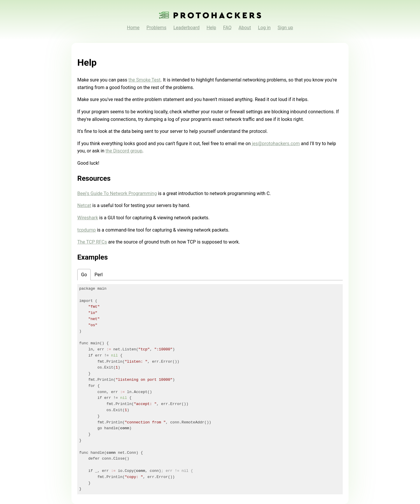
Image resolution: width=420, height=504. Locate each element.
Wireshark (88, 218)
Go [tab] (84, 275)
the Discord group (124, 151)
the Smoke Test (144, 80)
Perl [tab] (99, 275)
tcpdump (86, 230)
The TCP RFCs (92, 242)
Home (133, 28)
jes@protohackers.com (276, 144)
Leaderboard (186, 28)
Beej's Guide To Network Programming (117, 193)
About (245, 28)
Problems (156, 28)
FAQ (227, 28)
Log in (264, 28)
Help (211, 28)
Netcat (84, 205)
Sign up (285, 28)
